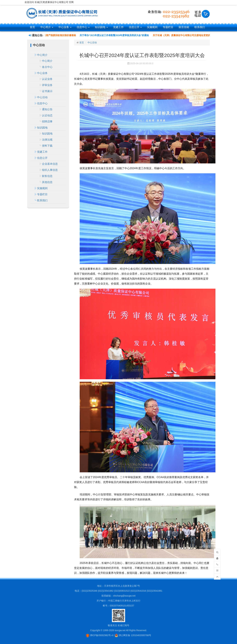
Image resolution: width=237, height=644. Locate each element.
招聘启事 (47, 122)
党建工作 (118, 27)
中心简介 (47, 27)
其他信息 (47, 182)
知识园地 (101, 27)
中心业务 (65, 27)
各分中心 (47, 67)
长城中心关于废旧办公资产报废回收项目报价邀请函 (51, 35)
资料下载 (47, 146)
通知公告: (36, 35)
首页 (32, 27)
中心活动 (42, 97)
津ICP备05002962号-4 (99, 635)
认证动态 (47, 115)
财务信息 (47, 176)
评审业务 (47, 85)
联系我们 (200, 27)
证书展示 (47, 91)
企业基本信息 (50, 164)
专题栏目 (168, 27)
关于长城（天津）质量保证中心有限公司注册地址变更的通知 (185, 35)
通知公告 (47, 109)
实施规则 (152, 27)
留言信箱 (184, 27)
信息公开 (135, 27)
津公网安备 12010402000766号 (133, 635)
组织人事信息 (50, 170)
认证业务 (47, 79)
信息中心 (83, 27)
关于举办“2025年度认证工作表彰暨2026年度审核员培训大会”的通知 (115, 35)
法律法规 (47, 140)
